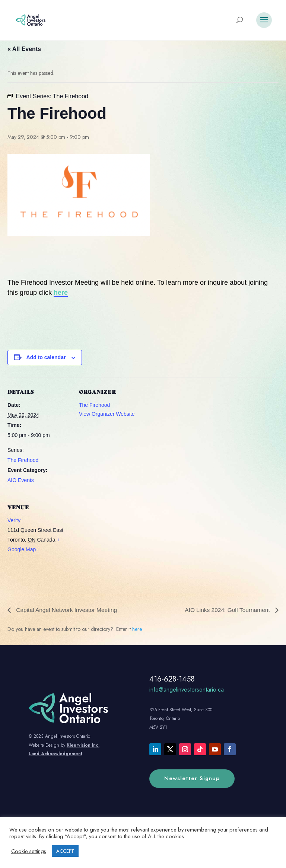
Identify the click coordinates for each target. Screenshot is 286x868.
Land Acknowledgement (55, 754)
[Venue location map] (118, 544)
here (61, 293)
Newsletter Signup (192, 778)
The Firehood (23, 460)
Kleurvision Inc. (83, 745)
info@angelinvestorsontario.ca (187, 690)
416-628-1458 (172, 679)
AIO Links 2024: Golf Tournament (227, 610)
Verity (14, 520)
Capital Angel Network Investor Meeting (68, 610)
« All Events (24, 49)
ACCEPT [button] (65, 851)
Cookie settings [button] (29, 851)
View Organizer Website (107, 414)
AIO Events (21, 480)
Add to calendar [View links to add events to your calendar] (46, 357)
